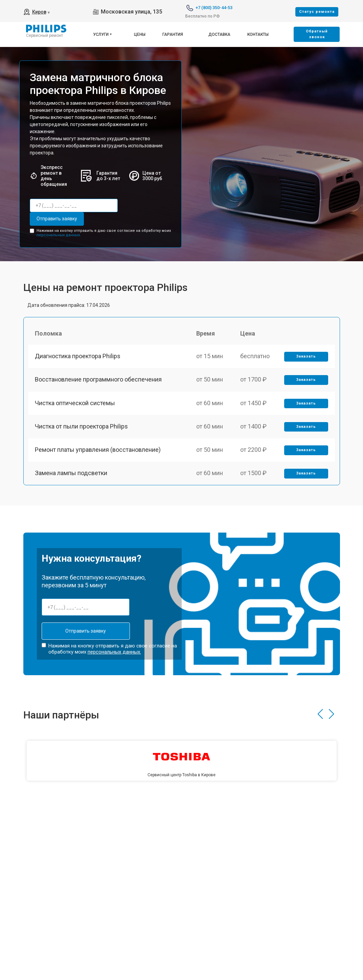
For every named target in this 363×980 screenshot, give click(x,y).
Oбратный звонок (317, 34)
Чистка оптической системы (75, 403)
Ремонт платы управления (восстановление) (98, 450)
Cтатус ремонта (317, 12)
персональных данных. (59, 235)
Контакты (258, 34)
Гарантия (173, 34)
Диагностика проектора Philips (78, 356)
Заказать (306, 356)
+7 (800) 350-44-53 (214, 8)
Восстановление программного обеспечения (99, 380)
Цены (140, 34)
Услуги (101, 34)
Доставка (219, 34)
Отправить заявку (57, 219)
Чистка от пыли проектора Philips (82, 427)
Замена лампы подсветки (71, 474)
